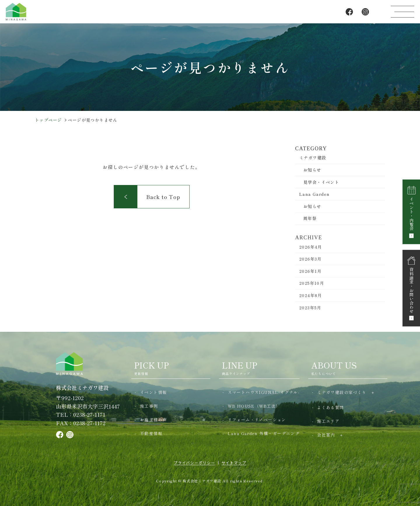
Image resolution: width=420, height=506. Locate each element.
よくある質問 (330, 407)
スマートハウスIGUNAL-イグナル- (264, 392)
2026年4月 (311, 252)
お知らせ (312, 170)
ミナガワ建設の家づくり (342, 392)
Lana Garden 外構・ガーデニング (264, 433)
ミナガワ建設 (313, 158)
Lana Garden (314, 194)
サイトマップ (234, 463)
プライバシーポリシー (194, 463)
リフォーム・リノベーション (257, 420)
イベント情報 (153, 392)
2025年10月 (312, 289)
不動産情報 (151, 433)
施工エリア (328, 421)
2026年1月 (310, 277)
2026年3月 (310, 265)
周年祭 (310, 218)
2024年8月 (311, 301)
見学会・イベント (321, 182)
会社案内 (326, 435)
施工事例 (149, 406)
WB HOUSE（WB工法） (254, 406)
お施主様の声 (153, 420)
